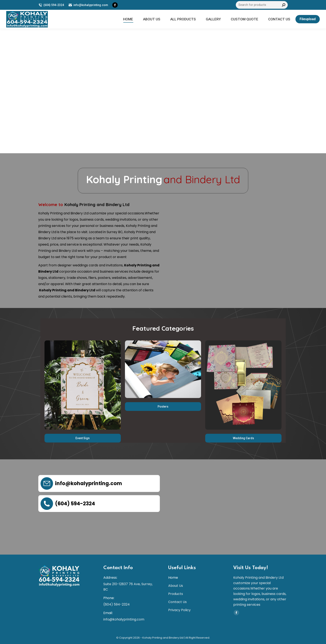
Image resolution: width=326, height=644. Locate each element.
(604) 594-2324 (51, 5)
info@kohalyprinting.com (88, 5)
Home (173, 578)
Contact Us (177, 602)
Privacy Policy (179, 610)
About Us (176, 586)
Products (176, 594)
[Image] (83, 385)
